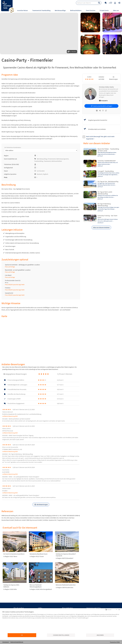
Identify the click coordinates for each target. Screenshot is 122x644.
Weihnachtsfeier (57, 161)
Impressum (6, 642)
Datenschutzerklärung (17, 642)
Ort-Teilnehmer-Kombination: (13, 147)
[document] (61, 622)
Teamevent (47, 161)
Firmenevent (52, 159)
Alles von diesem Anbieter (101, 228)
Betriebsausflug (42, 159)
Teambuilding (39, 161)
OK (22, 635)
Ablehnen (100, 635)
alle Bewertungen (41, 504)
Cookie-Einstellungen (61, 635)
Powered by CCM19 (115, 642)
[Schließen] (119, 610)
